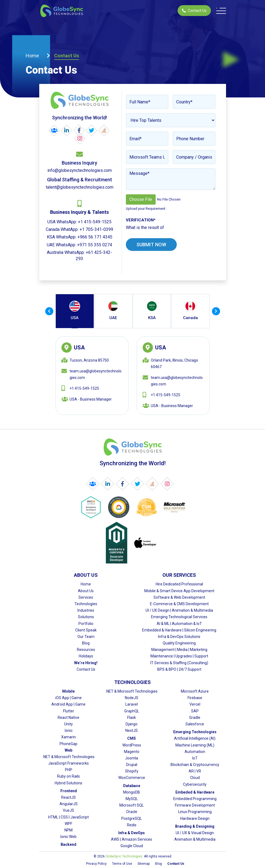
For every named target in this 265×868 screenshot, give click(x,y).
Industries (86, 610)
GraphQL (132, 711)
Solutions (86, 617)
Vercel (195, 704)
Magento (132, 752)
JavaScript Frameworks (68, 763)
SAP (195, 711)
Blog (86, 643)
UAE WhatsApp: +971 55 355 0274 (79, 245)
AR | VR (195, 771)
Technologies (86, 604)
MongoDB (132, 792)
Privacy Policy (96, 864)
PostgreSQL (132, 818)
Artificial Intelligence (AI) (195, 738)
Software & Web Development (179, 597)
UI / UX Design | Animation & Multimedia (179, 610)
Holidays (86, 656)
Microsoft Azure (195, 691)
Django (132, 724)
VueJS (68, 810)
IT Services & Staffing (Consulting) (179, 663)
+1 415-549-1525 (84, 388)
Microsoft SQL (132, 805)
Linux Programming (195, 812)
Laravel (132, 704)
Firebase (195, 698)
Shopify (132, 771)
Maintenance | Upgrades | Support (179, 656)
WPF (68, 824)
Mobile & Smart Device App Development (179, 591)
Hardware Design (195, 818)
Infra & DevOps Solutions (179, 637)
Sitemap (144, 864)
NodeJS (132, 698)
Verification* (141, 220)
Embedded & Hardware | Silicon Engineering (179, 630)
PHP (69, 770)
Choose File (141, 199)
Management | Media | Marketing (179, 650)
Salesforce (195, 724)
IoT (195, 758)
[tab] (75, 311)
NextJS (132, 731)
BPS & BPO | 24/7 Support (179, 669)
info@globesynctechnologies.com (80, 170)
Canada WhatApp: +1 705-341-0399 (79, 229)
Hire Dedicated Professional (179, 584)
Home (32, 56)
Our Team (86, 637)
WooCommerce (132, 778)
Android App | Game (68, 704)
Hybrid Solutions (68, 783)
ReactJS (68, 797)
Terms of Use (122, 864)
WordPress (132, 745)
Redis (132, 825)
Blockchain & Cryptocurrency (195, 765)
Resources (86, 650)
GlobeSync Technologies (124, 856)
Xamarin (68, 737)
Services (86, 597)
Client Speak (86, 630)
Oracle (132, 812)
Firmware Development (195, 805)
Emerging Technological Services (179, 617)
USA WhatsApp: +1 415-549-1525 (79, 222)
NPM (68, 830)
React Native (68, 718)
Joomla (132, 758)
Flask (132, 718)
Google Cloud (132, 846)
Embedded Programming (195, 799)
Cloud (195, 778)
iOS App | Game (68, 698)
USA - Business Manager (91, 399)
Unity (68, 724)
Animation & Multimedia (195, 839)
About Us (86, 591)
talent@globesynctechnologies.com (80, 187)
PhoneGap (68, 744)
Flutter (69, 711)
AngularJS (69, 804)
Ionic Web (68, 837)
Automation (195, 752)
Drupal (132, 765)
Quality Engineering (179, 643)
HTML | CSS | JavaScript (68, 817)
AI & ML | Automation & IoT (179, 624)
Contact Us (194, 11)
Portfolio (86, 624)
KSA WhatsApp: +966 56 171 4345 (80, 237)
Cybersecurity (195, 784)
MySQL (132, 799)
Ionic (69, 731)
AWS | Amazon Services (132, 839)
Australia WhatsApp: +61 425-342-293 (79, 255)
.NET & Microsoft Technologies (68, 757)
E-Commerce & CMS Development (179, 604)
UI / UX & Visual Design (195, 833)
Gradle (195, 718)
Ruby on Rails (68, 776)
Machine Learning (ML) (195, 745)
